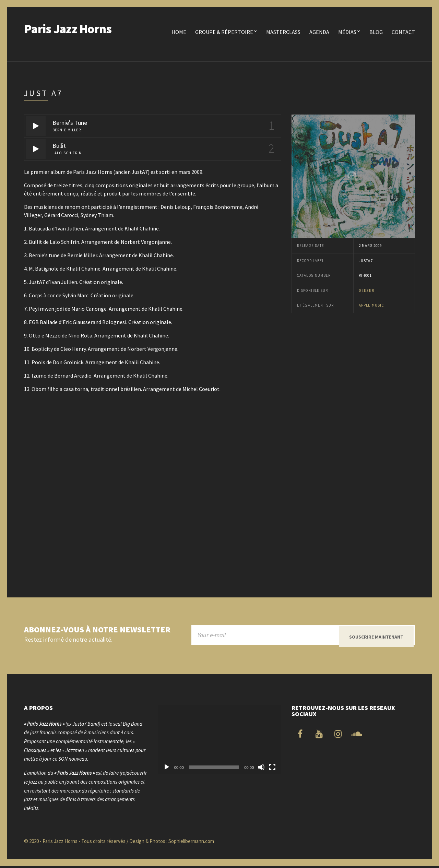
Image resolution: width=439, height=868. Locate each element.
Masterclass (283, 32)
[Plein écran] (272, 769)
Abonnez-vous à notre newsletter (97, 630)
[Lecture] (167, 769)
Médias (347, 32)
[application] (219, 741)
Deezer (366, 290)
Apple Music (371, 305)
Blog (376, 32)
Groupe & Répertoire (224, 32)
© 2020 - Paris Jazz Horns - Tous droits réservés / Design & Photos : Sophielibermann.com (119, 843)
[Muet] (261, 769)
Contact (403, 32)
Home (179, 32)
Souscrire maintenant (376, 637)
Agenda (319, 32)
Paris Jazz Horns (68, 29)
